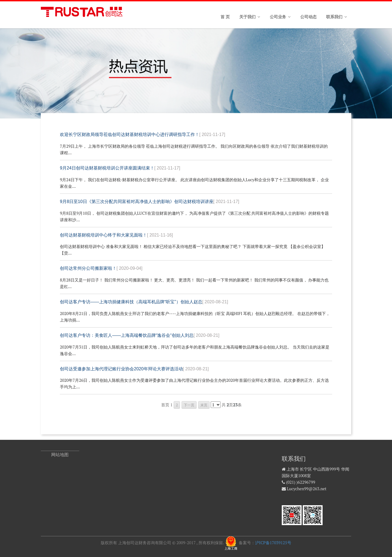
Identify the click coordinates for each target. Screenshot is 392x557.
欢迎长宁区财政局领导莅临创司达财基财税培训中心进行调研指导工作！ (143, 134)
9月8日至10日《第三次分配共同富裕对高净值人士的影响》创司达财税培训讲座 (150, 202)
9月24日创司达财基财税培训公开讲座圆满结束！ (120, 168)
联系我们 (337, 17)
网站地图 (60, 455)
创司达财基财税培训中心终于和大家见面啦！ (116, 235)
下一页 (189, 405)
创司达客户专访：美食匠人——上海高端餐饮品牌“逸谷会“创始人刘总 (140, 335)
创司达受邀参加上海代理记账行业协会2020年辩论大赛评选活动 (134, 369)
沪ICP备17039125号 (273, 543)
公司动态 (308, 17)
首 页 (225, 17)
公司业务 (280, 17)
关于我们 (250, 17)
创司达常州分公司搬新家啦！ (101, 268)
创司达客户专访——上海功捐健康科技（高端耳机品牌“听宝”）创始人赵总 (144, 302)
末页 (204, 405)
